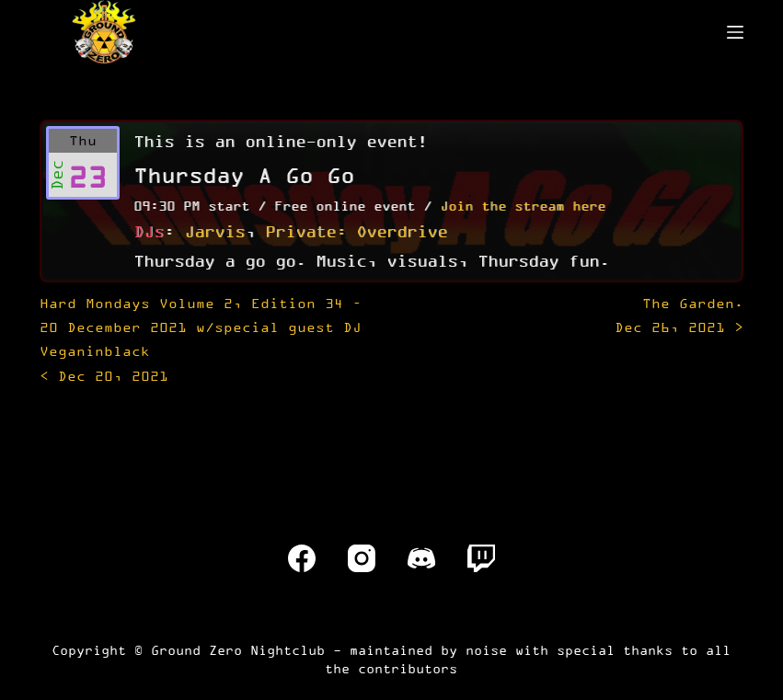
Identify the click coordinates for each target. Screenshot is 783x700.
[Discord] (421, 558)
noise (486, 650)
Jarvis (214, 231)
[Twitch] (481, 558)
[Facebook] (302, 558)
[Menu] (735, 32)
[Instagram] (362, 558)
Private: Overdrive (356, 231)
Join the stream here (523, 206)
